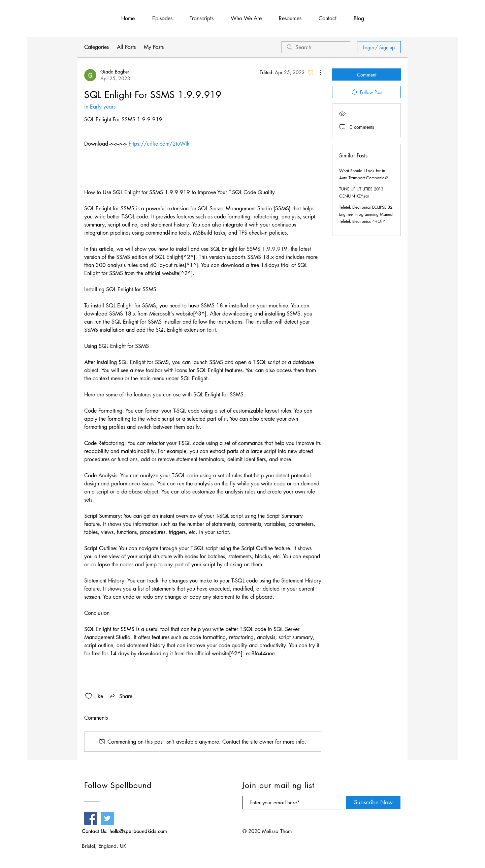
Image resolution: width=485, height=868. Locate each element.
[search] (316, 47)
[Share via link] (120, 696)
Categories (96, 47)
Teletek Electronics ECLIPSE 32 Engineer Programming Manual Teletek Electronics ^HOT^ (366, 214)
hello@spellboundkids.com (138, 831)
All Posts (126, 47)
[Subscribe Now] (373, 803)
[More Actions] (317, 72)
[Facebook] (91, 818)
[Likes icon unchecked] (89, 696)
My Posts (154, 47)
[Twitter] (107, 818)
